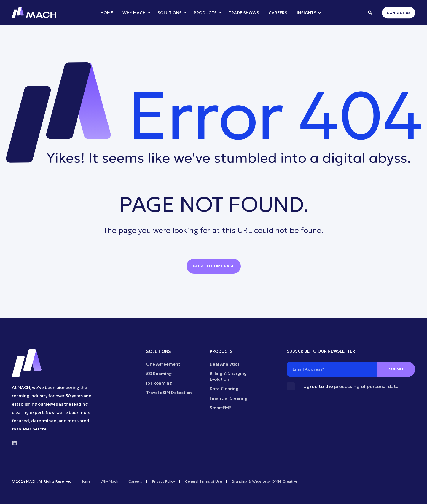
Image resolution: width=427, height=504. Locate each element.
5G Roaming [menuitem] (159, 374)
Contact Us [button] (399, 13)
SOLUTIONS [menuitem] (158, 352)
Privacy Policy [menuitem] (164, 481)
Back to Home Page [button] (214, 266)
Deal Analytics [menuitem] (224, 364)
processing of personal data (366, 386)
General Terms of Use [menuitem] (203, 481)
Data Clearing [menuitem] (224, 389)
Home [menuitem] (86, 481)
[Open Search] (371, 12)
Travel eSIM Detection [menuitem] (169, 393)
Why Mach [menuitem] (109, 481)
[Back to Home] (34, 13)
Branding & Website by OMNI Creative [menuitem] (265, 481)
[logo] (27, 363)
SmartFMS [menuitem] (221, 408)
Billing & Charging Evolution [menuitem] (228, 376)
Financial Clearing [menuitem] (228, 398)
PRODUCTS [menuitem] (221, 352)
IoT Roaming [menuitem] (159, 383)
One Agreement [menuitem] (163, 364)
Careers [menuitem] (135, 481)
